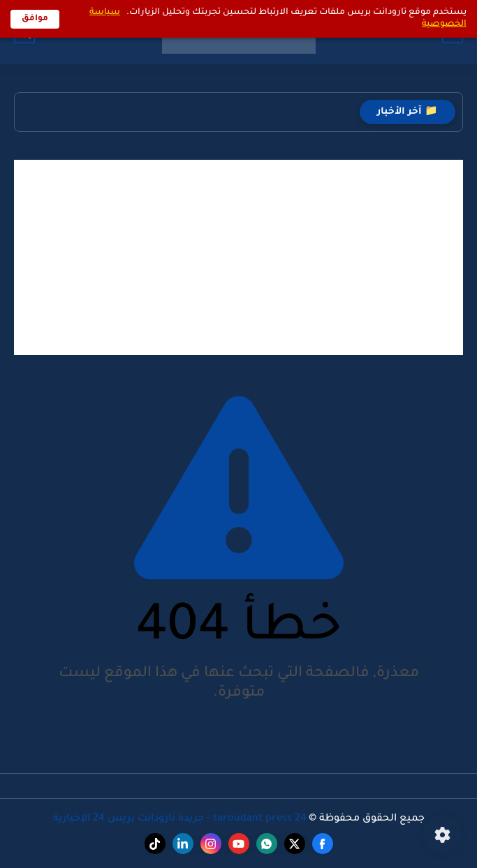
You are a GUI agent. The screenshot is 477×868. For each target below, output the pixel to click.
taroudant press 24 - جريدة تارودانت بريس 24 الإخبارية (180, 819)
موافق (35, 19)
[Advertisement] (239, 257)
